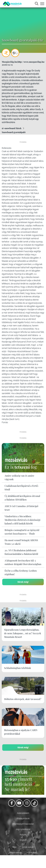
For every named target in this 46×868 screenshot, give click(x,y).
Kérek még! (23, 582)
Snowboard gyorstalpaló (14, 132)
